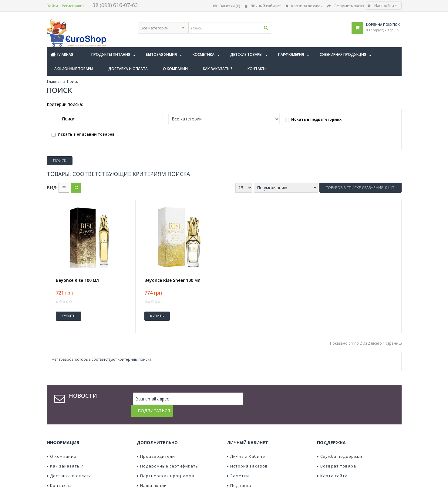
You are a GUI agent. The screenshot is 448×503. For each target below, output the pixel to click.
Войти (52, 6)
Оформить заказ (345, 6)
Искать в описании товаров (83, 134)
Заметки (238, 464)
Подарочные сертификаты (168, 454)
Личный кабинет (263, 6)
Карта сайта (332, 464)
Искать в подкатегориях (313, 119)
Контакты (59, 473)
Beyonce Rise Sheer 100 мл (172, 280)
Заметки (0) (227, 6)
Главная (54, 81)
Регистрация (73, 6)
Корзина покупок (304, 6)
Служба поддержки (340, 444)
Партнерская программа (166, 464)
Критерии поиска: (65, 104)
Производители (156, 444)
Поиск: (69, 119)
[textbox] (241, 28)
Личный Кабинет (247, 444)
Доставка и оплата (69, 464)
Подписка (239, 473)
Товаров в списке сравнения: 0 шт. (360, 188)
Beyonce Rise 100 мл (77, 280)
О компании (62, 444)
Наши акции (152, 473)
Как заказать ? (65, 454)
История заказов (247, 454)
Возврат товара (337, 454)
